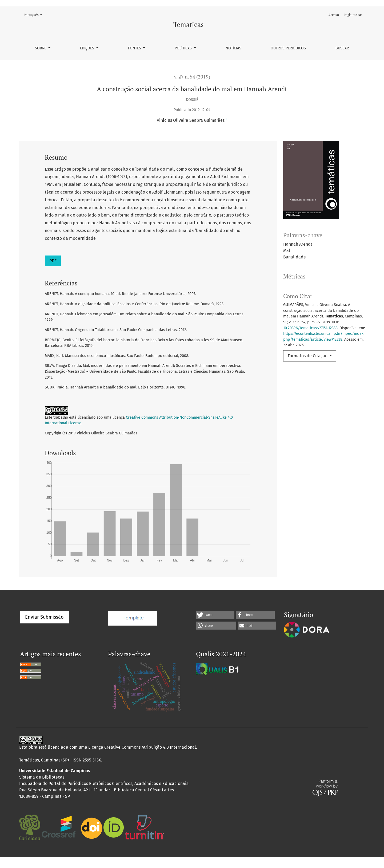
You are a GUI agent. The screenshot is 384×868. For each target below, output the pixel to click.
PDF (53, 261)
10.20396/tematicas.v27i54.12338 (310, 328)
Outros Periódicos (288, 48)
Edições (88, 48)
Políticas (184, 48)
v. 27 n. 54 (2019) (192, 77)
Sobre (41, 48)
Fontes (135, 48)
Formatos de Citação (308, 356)
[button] (215, 626)
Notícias (233, 48)
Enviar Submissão (44, 628)
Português (34, 15)
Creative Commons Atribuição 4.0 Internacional (150, 758)
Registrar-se (353, 15)
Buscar (342, 48)
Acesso (334, 15)
